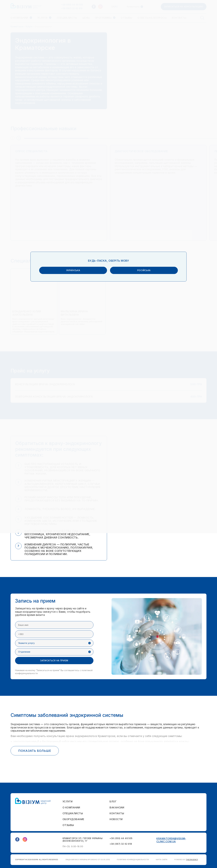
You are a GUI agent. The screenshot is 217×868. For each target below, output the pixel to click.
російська (133, 432)
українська (84, 432)
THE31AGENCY (192, 860)
